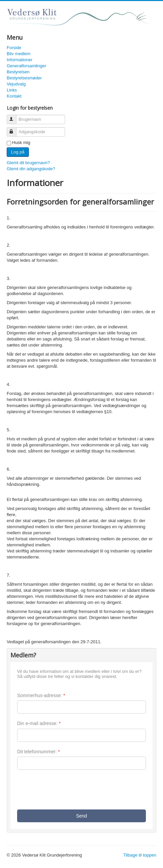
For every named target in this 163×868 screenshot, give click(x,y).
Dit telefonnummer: (39, 752)
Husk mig (21, 142)
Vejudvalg (16, 84)
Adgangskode (15, 129)
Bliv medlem (19, 54)
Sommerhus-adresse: (41, 695)
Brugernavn (15, 117)
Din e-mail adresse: (39, 723)
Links (12, 90)
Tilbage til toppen (140, 855)
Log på (18, 152)
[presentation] (68, 790)
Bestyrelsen (18, 72)
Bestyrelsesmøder (24, 78)
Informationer (20, 60)
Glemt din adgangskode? (31, 169)
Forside (14, 48)
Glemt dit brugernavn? (28, 163)
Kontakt (14, 96)
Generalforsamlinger (26, 66)
